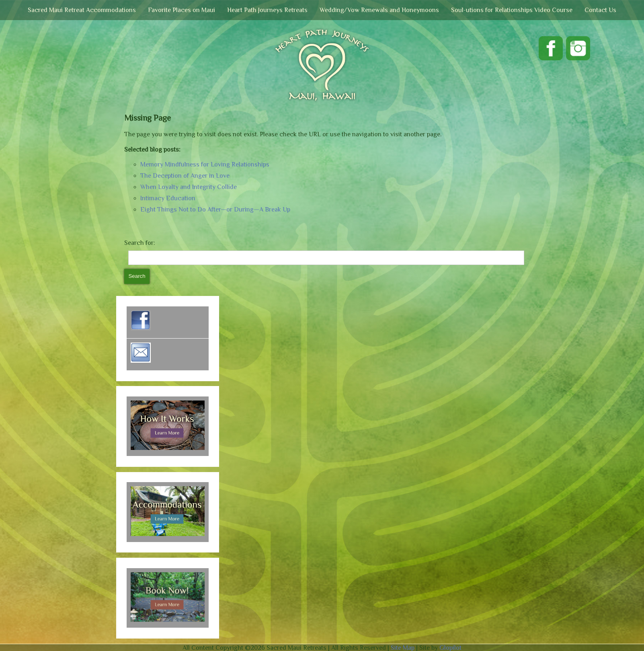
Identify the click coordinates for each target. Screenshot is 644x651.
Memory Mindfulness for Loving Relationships (205, 164)
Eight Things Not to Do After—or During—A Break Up (215, 209)
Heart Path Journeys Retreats (267, 10)
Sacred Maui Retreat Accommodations (82, 10)
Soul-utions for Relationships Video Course (512, 10)
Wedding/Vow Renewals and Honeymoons (379, 10)
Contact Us (600, 10)
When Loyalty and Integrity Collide (189, 187)
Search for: (140, 243)
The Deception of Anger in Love (185, 176)
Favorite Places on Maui (182, 10)
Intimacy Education (168, 198)
